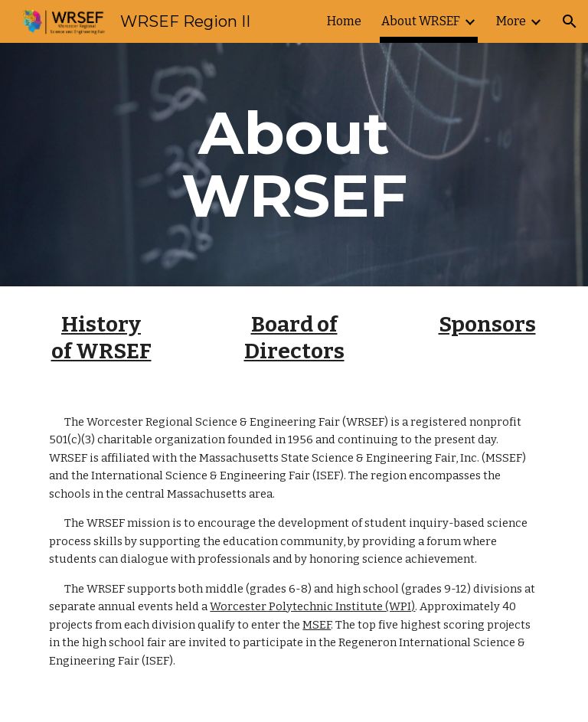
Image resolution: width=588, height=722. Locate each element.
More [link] (511, 21)
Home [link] (344, 21)
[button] (570, 21)
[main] (294, 165)
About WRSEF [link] (421, 21)
